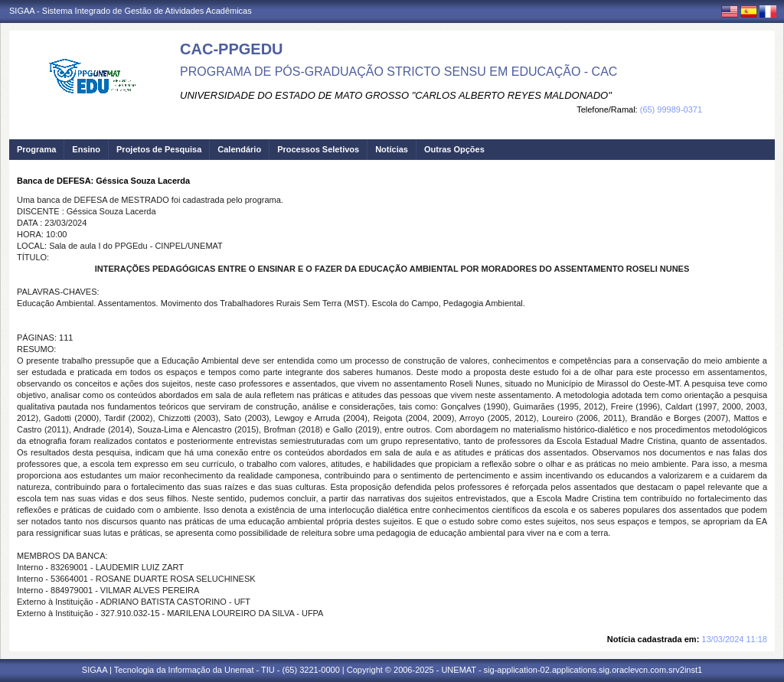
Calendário (239, 149)
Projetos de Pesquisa (159, 149)
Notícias (392, 149)
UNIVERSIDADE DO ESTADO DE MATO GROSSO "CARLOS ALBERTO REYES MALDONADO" (396, 95)
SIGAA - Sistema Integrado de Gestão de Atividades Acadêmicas (131, 11)
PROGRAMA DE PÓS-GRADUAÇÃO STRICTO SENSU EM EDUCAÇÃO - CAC (399, 72)
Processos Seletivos (318, 149)
